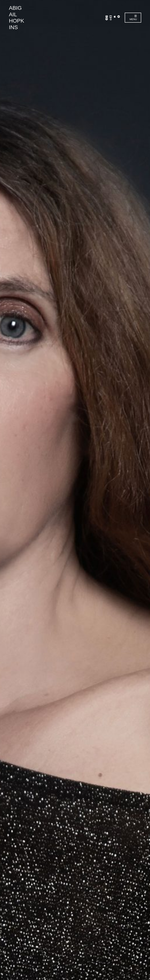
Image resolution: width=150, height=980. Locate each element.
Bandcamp (119, 16)
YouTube (111, 16)
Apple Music (115, 16)
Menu (133, 18)
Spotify (107, 19)
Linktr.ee (111, 19)
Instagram (107, 16)
